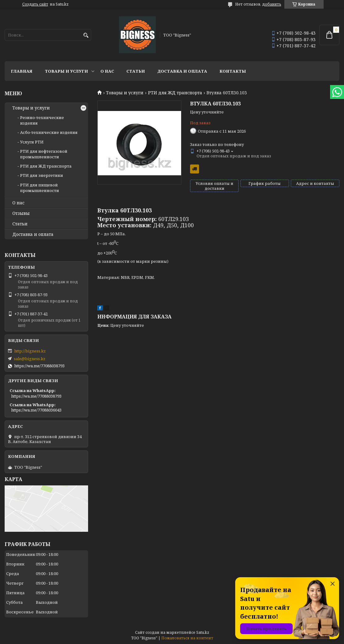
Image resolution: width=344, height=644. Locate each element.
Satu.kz (203, 632)
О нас (107, 71)
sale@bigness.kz (30, 359)
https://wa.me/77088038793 (39, 366)
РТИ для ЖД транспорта (175, 93)
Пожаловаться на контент (187, 638)
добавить (272, 4)
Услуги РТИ (32, 142)
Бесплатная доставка (195, 169)
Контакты (233, 71)
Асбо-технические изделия (49, 132)
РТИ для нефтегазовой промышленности (44, 154)
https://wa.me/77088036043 (36, 410)
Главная (22, 71)
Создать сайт (35, 4)
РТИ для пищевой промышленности (40, 188)
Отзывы (21, 213)
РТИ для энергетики (42, 175)
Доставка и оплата (182, 71)
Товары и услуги (66, 71)
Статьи (136, 71)
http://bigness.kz (30, 351)
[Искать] (86, 35)
